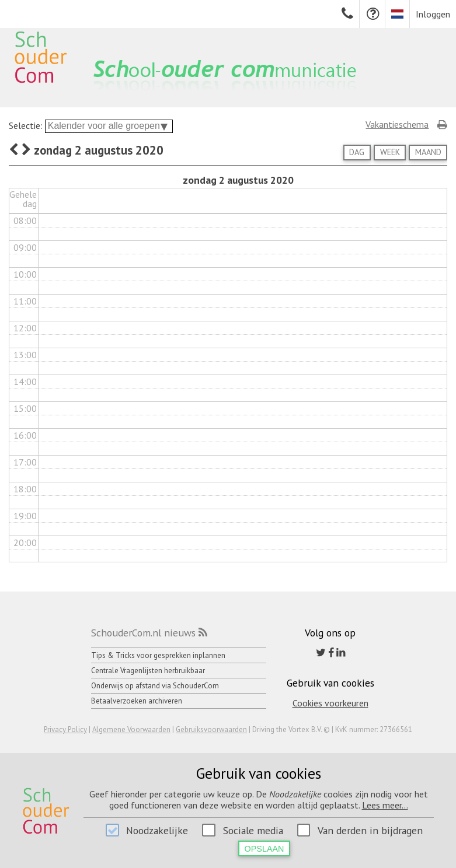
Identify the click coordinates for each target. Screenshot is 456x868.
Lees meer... (385, 805)
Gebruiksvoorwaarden (211, 729)
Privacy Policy (65, 729)
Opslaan (264, 849)
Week (390, 152)
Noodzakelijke (157, 830)
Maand (428, 152)
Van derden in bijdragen (370, 830)
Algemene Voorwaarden (131, 729)
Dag (357, 152)
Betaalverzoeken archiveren (137, 701)
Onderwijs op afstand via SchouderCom (155, 686)
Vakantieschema (397, 124)
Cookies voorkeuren (330, 703)
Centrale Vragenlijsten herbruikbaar (148, 671)
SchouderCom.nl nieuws (143, 633)
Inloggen (433, 14)
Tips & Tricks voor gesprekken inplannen (158, 655)
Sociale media (253, 830)
